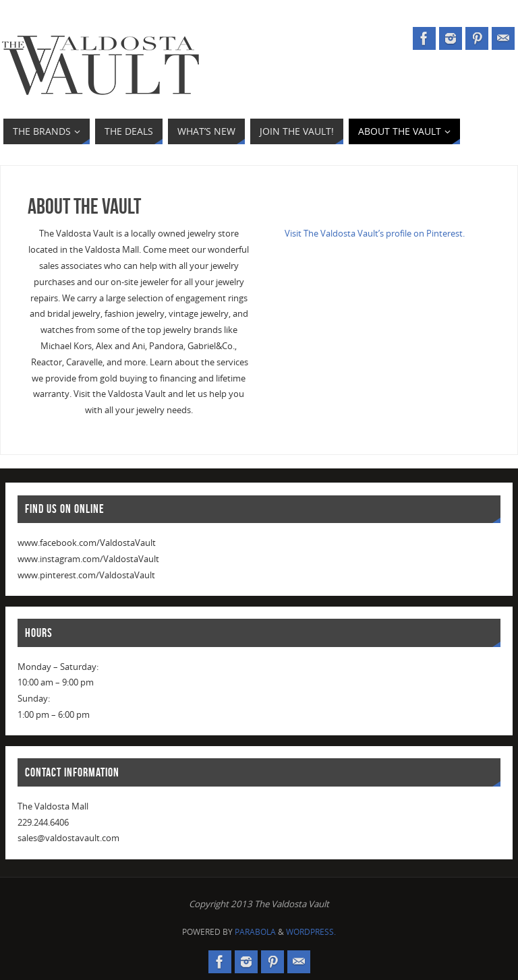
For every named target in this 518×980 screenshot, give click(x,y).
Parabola (255, 932)
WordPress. (311, 932)
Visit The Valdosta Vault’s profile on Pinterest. (375, 233)
